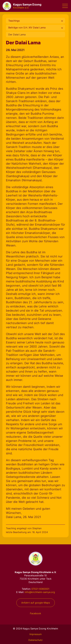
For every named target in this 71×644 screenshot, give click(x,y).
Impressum (36, 634)
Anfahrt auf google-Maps (36, 603)
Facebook (35, 613)
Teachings (14, 21)
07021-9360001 (40, 589)
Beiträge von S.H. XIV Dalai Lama (27, 28)
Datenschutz (35, 640)
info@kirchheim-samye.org (40, 592)
